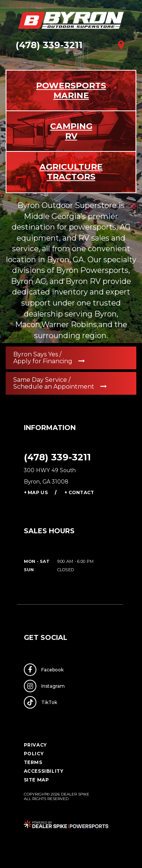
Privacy (35, 745)
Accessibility (44, 771)
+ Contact (79, 492)
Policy (34, 754)
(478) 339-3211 (57, 457)
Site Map (37, 780)
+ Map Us (36, 492)
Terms (33, 762)
